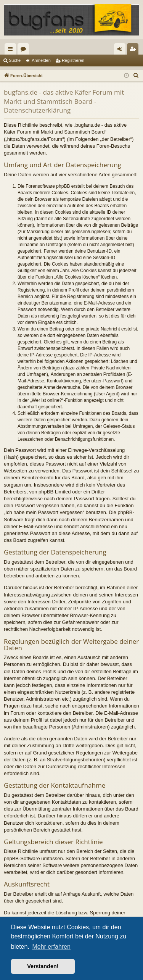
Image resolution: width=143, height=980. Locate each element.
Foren (25, 50)
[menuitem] (136, 76)
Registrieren (73, 60)
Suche (15, 60)
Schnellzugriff (12, 50)
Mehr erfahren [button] (51, 947)
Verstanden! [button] (43, 966)
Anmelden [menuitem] (121, 50)
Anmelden (41, 60)
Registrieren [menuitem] (134, 50)
